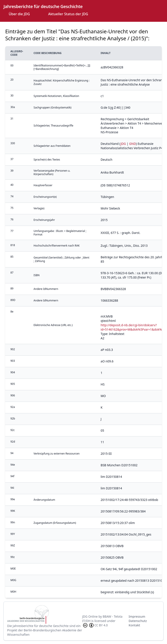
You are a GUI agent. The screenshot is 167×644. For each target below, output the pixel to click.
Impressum (137, 616)
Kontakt (134, 625)
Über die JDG (19, 14)
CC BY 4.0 (95, 625)
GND (133, 144)
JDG (123, 144)
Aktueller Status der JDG (68, 14)
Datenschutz (138, 621)
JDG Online (90, 616)
